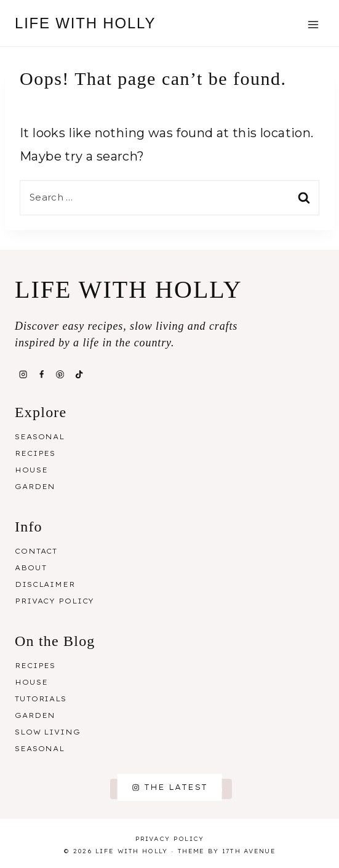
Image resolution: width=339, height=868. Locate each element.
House (31, 470)
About (30, 568)
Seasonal (40, 437)
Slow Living (48, 732)
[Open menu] (313, 24)
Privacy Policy (54, 601)
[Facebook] (41, 375)
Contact (36, 551)
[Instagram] (23, 375)
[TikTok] (79, 375)
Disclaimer (45, 584)
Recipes (35, 453)
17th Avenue (249, 851)
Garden (35, 487)
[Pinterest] (60, 375)
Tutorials (41, 699)
